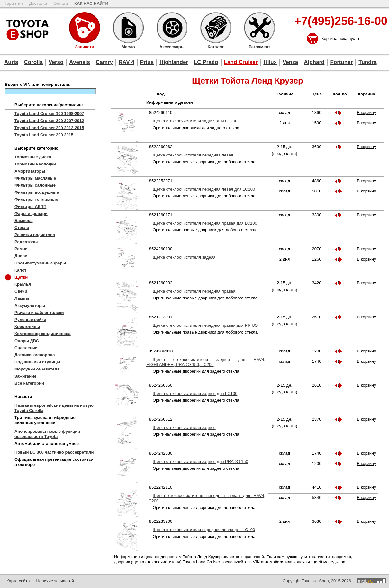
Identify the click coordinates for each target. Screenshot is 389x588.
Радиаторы (26, 242)
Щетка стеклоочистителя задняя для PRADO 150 (200, 462)
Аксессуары (172, 28)
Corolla (33, 62)
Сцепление (26, 348)
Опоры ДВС (27, 341)
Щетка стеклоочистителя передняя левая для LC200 (204, 189)
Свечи (21, 291)
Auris (11, 62)
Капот (20, 270)
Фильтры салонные (35, 185)
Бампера (23, 221)
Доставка (38, 3)
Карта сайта (18, 581)
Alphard (314, 62)
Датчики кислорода (35, 355)
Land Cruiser (241, 62)
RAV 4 (127, 62)
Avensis (80, 62)
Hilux (270, 62)
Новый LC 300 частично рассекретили (54, 452)
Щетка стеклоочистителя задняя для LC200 (195, 121)
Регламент (259, 28)
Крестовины (27, 327)
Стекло (22, 228)
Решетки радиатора (35, 235)
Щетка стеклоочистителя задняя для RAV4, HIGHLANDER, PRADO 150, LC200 (206, 362)
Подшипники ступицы (37, 362)
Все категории (29, 383)
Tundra (367, 62)
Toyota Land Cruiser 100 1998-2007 (49, 114)
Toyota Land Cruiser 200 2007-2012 (49, 121)
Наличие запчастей (55, 581)
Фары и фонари (31, 214)
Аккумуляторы (30, 305)
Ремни (21, 249)
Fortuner (341, 62)
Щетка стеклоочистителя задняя (184, 257)
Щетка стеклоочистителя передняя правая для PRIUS (205, 325)
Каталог (216, 28)
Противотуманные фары (40, 263)
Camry (104, 62)
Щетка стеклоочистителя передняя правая (194, 291)
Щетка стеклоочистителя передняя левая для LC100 (204, 530)
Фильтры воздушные (37, 192)
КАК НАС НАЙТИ (91, 3)
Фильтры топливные (36, 199)
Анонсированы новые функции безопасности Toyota (47, 434)
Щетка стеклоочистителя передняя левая (193, 155)
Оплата (61, 3)
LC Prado (206, 62)
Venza (290, 62)
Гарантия (14, 3)
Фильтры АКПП (30, 206)
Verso (56, 62)
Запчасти (85, 28)
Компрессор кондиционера (43, 334)
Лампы (22, 298)
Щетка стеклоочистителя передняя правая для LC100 (205, 223)
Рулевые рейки (30, 320)
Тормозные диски (33, 157)
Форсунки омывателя (37, 369)
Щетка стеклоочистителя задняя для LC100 (195, 393)
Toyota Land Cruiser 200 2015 (44, 135)
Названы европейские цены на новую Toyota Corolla (54, 408)
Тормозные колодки (35, 164)
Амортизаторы (30, 171)
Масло (128, 28)
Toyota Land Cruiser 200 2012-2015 (49, 128)
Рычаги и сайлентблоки (39, 312)
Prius (147, 62)
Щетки (21, 277)
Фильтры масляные (35, 178)
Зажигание (25, 376)
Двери (21, 256)
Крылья (23, 284)
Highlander (174, 62)
